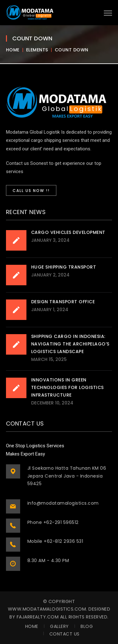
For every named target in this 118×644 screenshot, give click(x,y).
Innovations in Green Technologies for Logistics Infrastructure (67, 387)
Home (13, 50)
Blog (87, 626)
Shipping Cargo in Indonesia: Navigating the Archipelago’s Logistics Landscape (70, 344)
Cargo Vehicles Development (68, 232)
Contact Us (65, 634)
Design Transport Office (63, 302)
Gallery (59, 626)
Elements (37, 50)
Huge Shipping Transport (64, 267)
